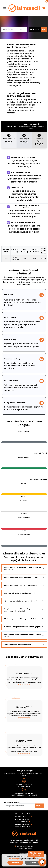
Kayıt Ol (39, 806)
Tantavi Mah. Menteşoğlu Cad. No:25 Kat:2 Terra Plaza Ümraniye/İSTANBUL (24, 841)
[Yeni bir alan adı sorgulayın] (14, 29)
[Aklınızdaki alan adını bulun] (20, 806)
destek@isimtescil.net (24, 793)
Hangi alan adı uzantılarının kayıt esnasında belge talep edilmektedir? (22, 610)
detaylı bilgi (14, 859)
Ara (44, 29)
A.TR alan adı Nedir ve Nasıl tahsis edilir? (20, 593)
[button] (42, 862)
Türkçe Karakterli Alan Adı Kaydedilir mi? (20, 601)
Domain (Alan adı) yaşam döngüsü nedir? (20, 585)
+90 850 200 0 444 (24, 785)
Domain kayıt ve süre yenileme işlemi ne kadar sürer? (22, 636)
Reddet (33, 863)
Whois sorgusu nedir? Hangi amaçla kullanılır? (23, 619)
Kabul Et (15, 863)
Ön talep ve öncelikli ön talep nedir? (18, 645)
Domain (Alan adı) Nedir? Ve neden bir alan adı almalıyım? (23, 568)
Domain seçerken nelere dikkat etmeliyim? (21, 577)
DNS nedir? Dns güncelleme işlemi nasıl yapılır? (23, 627)
